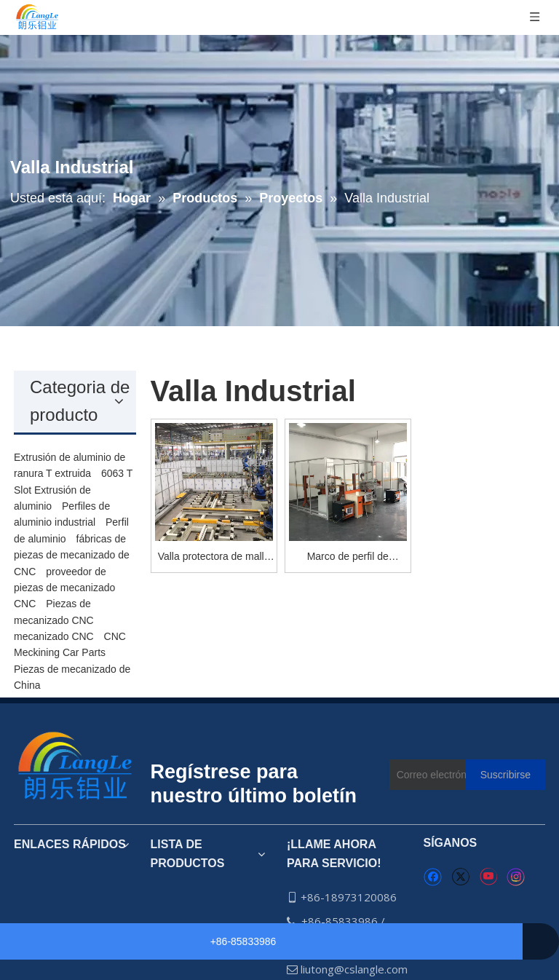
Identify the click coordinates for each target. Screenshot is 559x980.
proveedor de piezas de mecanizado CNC (64, 588)
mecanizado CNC (54, 636)
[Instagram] (516, 877)
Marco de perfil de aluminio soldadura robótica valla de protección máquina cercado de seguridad (348, 557)
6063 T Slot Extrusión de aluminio (73, 490)
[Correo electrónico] (453, 775)
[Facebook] (433, 877)
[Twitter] (460, 877)
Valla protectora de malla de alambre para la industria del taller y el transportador (214, 557)
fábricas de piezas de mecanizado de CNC (72, 555)
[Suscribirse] (506, 775)
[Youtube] (488, 877)
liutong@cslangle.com (354, 969)
